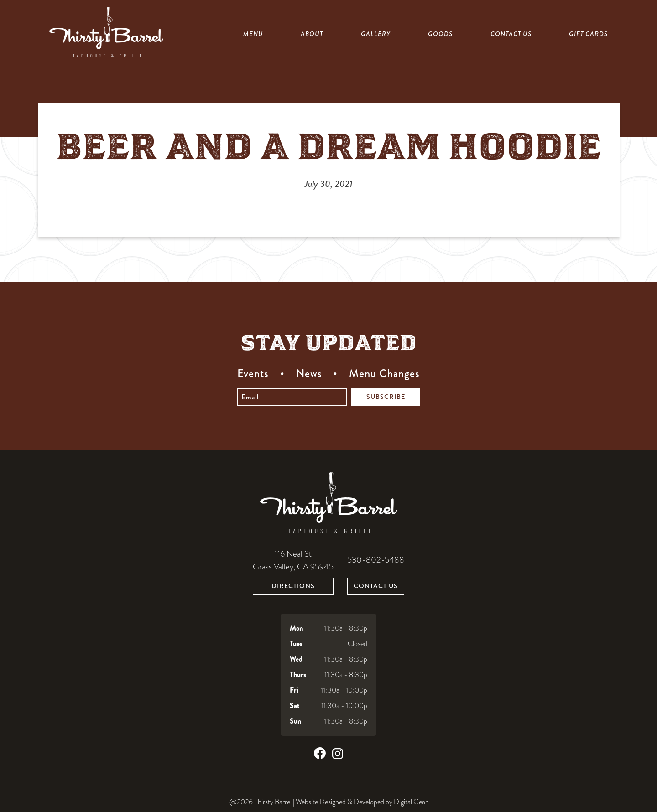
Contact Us (511, 34)
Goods (440, 34)
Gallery (376, 34)
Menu (253, 34)
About (312, 34)
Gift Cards (588, 34)
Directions (293, 586)
